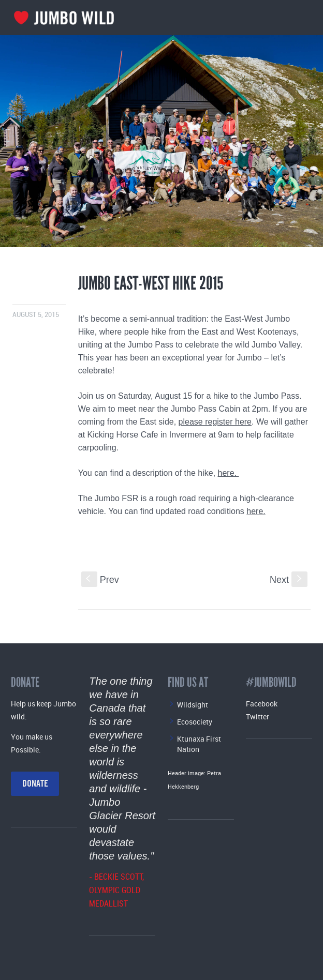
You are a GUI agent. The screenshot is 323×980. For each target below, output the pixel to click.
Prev (100, 580)
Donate (35, 783)
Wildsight (193, 705)
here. (229, 473)
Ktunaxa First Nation (199, 744)
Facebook (262, 704)
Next (289, 580)
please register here (215, 422)
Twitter (258, 717)
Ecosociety (195, 722)
